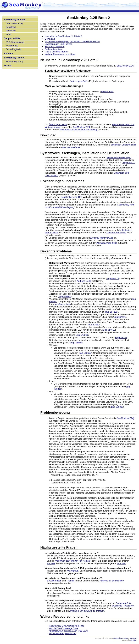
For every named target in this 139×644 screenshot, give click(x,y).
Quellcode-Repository (123, 606)
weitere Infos (107, 91)
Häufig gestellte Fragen (56, 52)
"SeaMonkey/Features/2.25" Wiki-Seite (69, 632)
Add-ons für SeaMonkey (112, 581)
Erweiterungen (54, 581)
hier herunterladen (71, 147)
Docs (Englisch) (13, 49)
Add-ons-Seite (84, 281)
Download (11, 27)
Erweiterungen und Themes (59, 44)
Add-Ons (9, 53)
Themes (71, 581)
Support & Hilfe (12, 38)
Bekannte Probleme (55, 47)
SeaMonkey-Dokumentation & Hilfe (67, 626)
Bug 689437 (129, 163)
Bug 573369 (82, 335)
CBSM (134, 641)
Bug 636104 (94, 325)
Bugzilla (51, 564)
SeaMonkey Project (14, 58)
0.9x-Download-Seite (107, 243)
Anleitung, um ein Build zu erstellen (87, 612)
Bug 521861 (65, 296)
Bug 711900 (76, 343)
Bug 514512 (109, 330)
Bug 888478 (113, 278)
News (9, 34)
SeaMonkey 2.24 (125, 66)
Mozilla (8, 66)
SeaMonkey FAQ (126, 418)
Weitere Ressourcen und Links (60, 54)
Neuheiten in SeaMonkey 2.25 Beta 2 (63, 36)
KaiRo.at (133, 639)
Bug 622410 (121, 338)
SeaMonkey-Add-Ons (71, 197)
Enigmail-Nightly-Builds (102, 238)
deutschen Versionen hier (123, 145)
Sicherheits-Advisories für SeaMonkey (78, 130)
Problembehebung (54, 49)
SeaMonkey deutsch (15, 20)
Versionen (11, 31)
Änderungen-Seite (79, 81)
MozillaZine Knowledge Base (64, 629)
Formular (121, 564)
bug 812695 (85, 353)
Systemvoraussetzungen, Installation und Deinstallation (72, 41)
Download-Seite (124, 604)
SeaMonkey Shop (15, 61)
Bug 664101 (120, 317)
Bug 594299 (111, 312)
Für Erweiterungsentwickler (63, 634)
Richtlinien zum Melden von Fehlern (73, 561)
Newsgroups (12, 46)
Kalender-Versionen (116, 233)
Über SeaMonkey (14, 23)
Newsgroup (73, 571)
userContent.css (63, 304)
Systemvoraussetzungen (119, 157)
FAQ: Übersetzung (15, 42)
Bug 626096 (117, 407)
